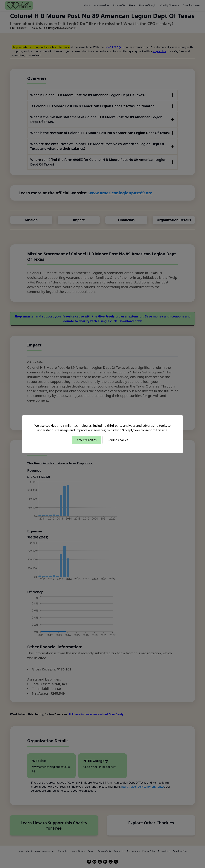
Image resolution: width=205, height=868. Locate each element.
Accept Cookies (87, 440)
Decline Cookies (118, 440)
